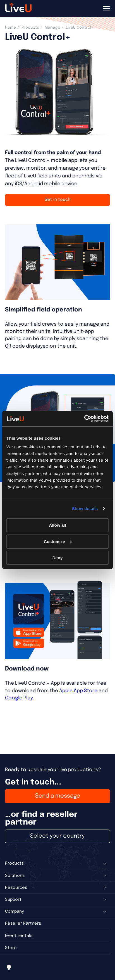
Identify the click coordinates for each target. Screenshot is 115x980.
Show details (85, 508)
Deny (58, 558)
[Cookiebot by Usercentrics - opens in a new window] (84, 419)
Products (30, 28)
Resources (16, 888)
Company (15, 912)
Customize (58, 542)
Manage (52, 28)
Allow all (58, 525)
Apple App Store (78, 691)
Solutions (15, 876)
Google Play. (20, 698)
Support (13, 900)
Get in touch (57, 200)
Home (10, 28)
